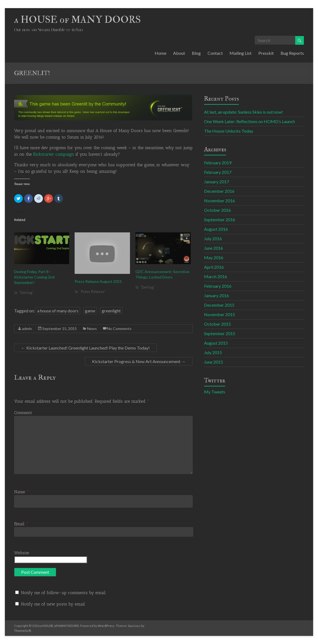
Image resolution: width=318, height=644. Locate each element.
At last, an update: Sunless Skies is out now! (244, 112)
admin (27, 329)
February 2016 (218, 286)
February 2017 (218, 172)
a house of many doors (58, 311)
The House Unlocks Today (229, 131)
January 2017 (217, 182)
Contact (215, 53)
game (90, 311)
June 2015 (214, 362)
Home (160, 53)
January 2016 (217, 295)
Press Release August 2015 (98, 281)
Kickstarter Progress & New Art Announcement (139, 361)
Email (21, 524)
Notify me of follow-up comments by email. (64, 593)
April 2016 (214, 267)
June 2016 (214, 248)
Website (22, 553)
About (179, 53)
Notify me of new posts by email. (53, 604)
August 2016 (216, 229)
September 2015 (220, 333)
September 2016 (220, 220)
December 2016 (219, 191)
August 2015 (216, 343)
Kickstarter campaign (54, 154)
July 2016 (213, 238)
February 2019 (218, 163)
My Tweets (215, 392)
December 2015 (219, 305)
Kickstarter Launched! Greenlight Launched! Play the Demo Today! (85, 348)
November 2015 (220, 314)
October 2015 (217, 324)
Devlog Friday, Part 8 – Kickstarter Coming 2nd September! (34, 277)
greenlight (111, 311)
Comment (23, 413)
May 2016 (214, 257)
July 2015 (213, 352)
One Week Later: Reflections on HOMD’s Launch (249, 121)
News (92, 329)
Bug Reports (292, 53)
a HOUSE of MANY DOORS (77, 20)
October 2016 (217, 210)
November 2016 (220, 201)
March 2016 (216, 276)
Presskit (266, 53)
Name (22, 492)
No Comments (119, 329)
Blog (196, 53)
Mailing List (241, 53)
